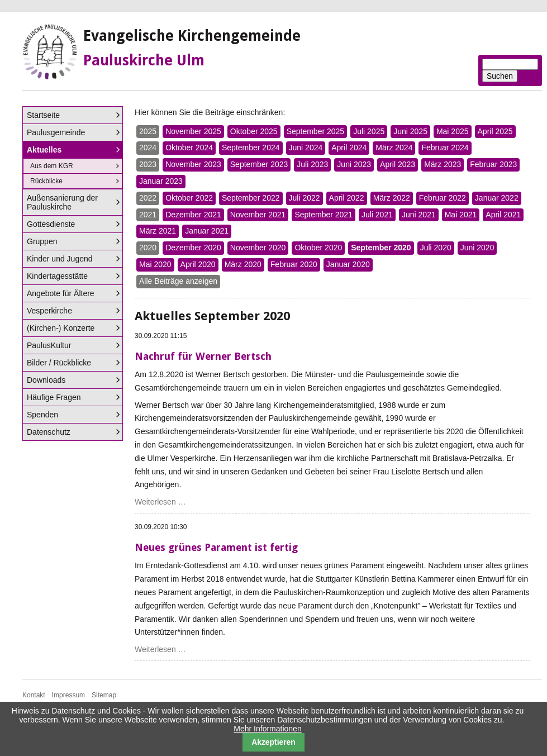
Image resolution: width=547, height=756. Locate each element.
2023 (148, 164)
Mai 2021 (461, 215)
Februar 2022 (443, 198)
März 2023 (443, 164)
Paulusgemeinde (56, 132)
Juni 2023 (354, 164)
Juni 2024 (306, 148)
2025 (148, 131)
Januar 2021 (207, 231)
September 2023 (259, 164)
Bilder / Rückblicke (59, 363)
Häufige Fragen (54, 397)
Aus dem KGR (52, 166)
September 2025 (316, 131)
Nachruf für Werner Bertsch (203, 356)
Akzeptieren (273, 742)
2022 (148, 198)
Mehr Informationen (267, 729)
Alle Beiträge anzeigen (178, 281)
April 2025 (495, 131)
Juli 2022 (305, 198)
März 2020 (243, 264)
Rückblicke (46, 181)
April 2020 (198, 264)
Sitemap (104, 695)
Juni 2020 (477, 248)
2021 (148, 215)
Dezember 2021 (193, 215)
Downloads (46, 380)
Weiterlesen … (160, 502)
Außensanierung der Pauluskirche (62, 202)
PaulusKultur (49, 345)
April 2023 (398, 164)
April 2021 (503, 215)
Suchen (500, 76)
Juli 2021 (377, 215)
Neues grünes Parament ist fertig (216, 547)
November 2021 (258, 215)
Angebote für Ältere (61, 293)
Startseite (43, 115)
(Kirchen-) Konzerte (61, 328)
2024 (148, 148)
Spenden (42, 415)
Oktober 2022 (189, 198)
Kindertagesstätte (57, 276)
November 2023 (193, 164)
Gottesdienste (51, 224)
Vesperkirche (49, 311)
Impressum (68, 695)
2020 (148, 248)
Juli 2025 (369, 131)
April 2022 (347, 198)
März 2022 (392, 198)
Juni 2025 (410, 131)
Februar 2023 (493, 164)
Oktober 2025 (254, 131)
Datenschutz (49, 432)
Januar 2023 (161, 181)
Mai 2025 (453, 131)
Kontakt (34, 695)
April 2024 (349, 148)
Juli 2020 (436, 248)
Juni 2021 (419, 215)
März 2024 (394, 148)
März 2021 (158, 231)
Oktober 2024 (189, 148)
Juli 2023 (312, 164)
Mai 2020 (155, 264)
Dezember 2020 (193, 248)
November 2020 (258, 248)
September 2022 (251, 198)
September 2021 (324, 215)
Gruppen (42, 241)
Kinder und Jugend (60, 259)
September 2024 (251, 148)
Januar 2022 (497, 198)
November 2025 (193, 131)
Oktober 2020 (318, 248)
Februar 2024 (445, 148)
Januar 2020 (348, 264)
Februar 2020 (294, 264)
